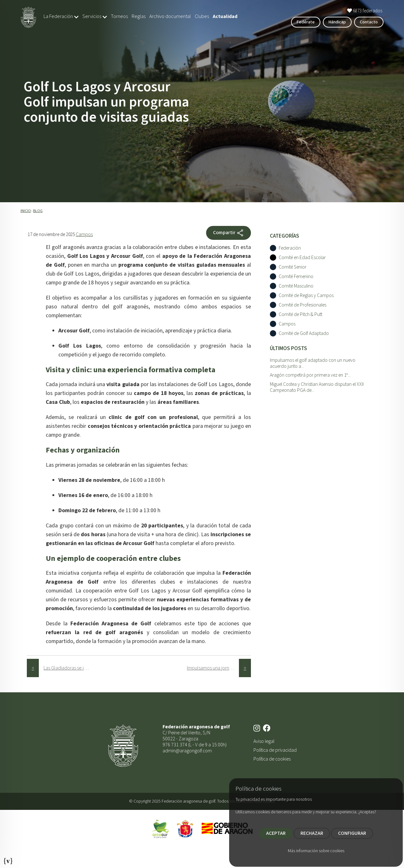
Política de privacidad (275, 750)
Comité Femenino (296, 277)
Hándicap (337, 22)
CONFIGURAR (352, 833)
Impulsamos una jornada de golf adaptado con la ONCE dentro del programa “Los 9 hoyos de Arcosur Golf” (213, 668)
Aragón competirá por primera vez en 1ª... (310, 375)
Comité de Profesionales (303, 305)
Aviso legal (264, 741)
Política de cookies (272, 759)
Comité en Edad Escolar (302, 258)
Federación (290, 248)
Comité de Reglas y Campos (306, 296)
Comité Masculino (296, 286)
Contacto (369, 22)
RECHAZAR (312, 833)
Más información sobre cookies (316, 851)
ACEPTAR (276, 833)
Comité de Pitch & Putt (300, 315)
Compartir (229, 233)
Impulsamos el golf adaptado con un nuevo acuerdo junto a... (313, 363)
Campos (84, 234)
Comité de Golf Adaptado (304, 334)
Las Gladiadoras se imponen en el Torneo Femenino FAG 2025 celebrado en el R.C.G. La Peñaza (70, 668)
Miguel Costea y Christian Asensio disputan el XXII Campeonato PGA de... (317, 387)
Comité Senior (293, 267)
